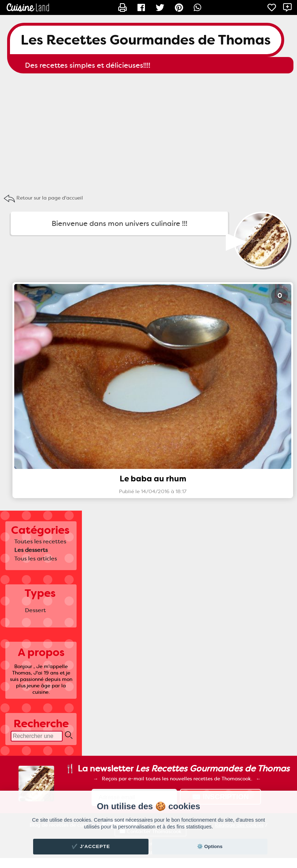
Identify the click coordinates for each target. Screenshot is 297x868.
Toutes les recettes (40, 541)
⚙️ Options (210, 846)
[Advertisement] (148, 130)
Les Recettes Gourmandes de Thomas (146, 40)
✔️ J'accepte (91, 846)
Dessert (35, 610)
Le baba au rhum (153, 479)
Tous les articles (36, 559)
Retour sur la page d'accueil (50, 198)
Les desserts (31, 550)
